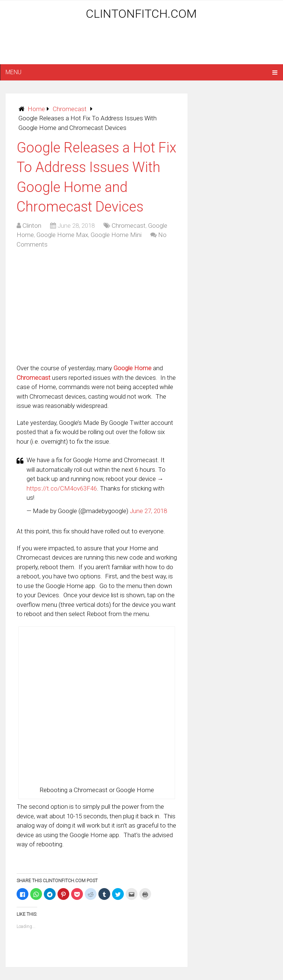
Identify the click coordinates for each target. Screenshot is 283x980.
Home (36, 109)
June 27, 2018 (148, 511)
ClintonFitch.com (141, 14)
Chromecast (70, 109)
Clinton (32, 226)
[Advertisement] (141, 45)
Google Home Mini (116, 235)
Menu (13, 72)
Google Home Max (62, 235)
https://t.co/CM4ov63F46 (62, 488)
